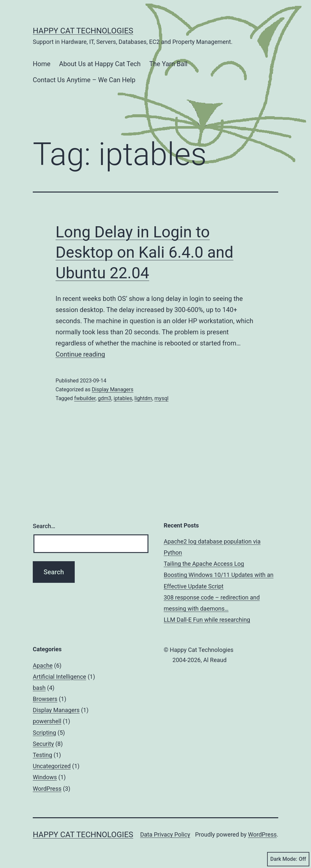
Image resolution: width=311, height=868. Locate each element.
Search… (44, 526)
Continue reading (80, 354)
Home (42, 64)
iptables (123, 398)
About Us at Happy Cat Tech (100, 64)
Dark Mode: (288, 859)
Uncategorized (52, 766)
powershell (47, 721)
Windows (45, 777)
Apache (43, 665)
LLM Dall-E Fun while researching (207, 620)
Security (43, 744)
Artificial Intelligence (59, 677)
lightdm (143, 398)
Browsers (45, 699)
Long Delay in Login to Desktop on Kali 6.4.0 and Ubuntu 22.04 (145, 252)
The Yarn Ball (168, 64)
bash (39, 688)
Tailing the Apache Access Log (204, 564)
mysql (161, 398)
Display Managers (113, 389)
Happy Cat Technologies (83, 31)
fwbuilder (85, 398)
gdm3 (105, 398)
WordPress (47, 789)
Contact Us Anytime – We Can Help (84, 80)
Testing (42, 755)
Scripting (44, 733)
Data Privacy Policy (165, 834)
